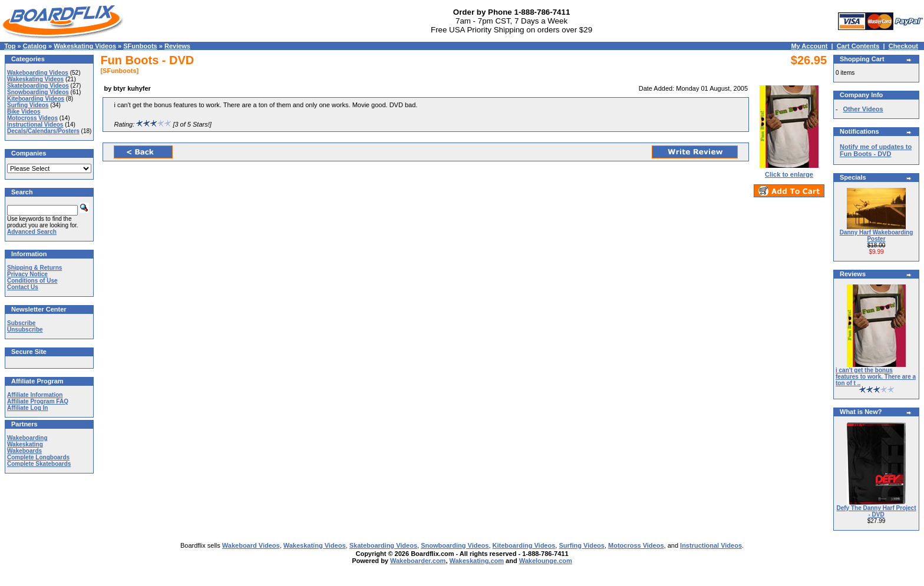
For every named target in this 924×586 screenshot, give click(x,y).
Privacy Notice (27, 274)
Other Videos (863, 109)
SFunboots (140, 46)
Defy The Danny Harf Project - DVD (876, 511)
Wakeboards (24, 451)
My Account (809, 46)
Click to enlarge (789, 171)
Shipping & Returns (34, 268)
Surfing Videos (28, 105)
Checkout (903, 46)
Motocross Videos (32, 118)
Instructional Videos (35, 125)
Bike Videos (24, 112)
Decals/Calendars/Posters (43, 131)
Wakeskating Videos (85, 46)
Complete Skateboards (39, 464)
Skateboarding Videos (38, 86)
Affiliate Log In (27, 408)
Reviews (177, 46)
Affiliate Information (35, 395)
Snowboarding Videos (38, 92)
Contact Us (23, 287)
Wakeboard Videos (251, 545)
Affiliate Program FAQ (38, 401)
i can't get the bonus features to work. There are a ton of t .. (876, 377)
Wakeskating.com (477, 561)
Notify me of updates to (876, 150)
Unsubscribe (25, 330)
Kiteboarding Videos (36, 99)
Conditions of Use (32, 281)
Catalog (35, 46)
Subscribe (21, 323)
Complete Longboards (38, 457)
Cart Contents (858, 46)
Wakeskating (25, 444)
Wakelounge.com (546, 561)
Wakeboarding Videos (38, 73)
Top (10, 46)
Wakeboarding (27, 438)
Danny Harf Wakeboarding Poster (877, 236)
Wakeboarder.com (418, 561)
